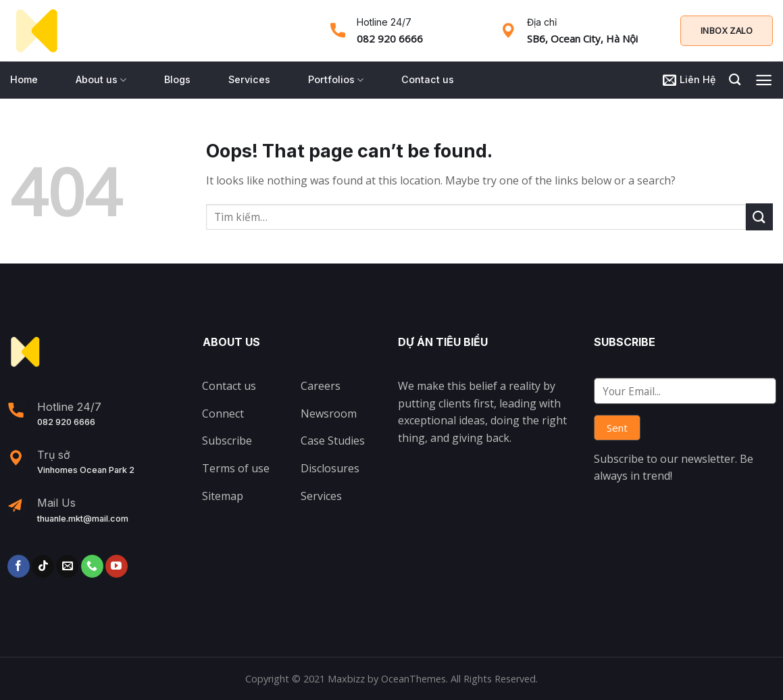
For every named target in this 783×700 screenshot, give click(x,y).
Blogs (177, 79)
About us (101, 80)
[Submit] (759, 217)
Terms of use (236, 468)
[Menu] (764, 80)
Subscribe (227, 441)
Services (249, 79)
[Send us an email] (67, 566)
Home (24, 79)
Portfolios (336, 80)
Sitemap (223, 496)
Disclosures (330, 468)
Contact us (428, 79)
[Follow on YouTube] (117, 566)
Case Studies (333, 441)
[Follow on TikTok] (43, 566)
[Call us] (92, 566)
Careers (321, 386)
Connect (223, 414)
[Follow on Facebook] (19, 566)
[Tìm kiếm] (735, 80)
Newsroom (329, 414)
